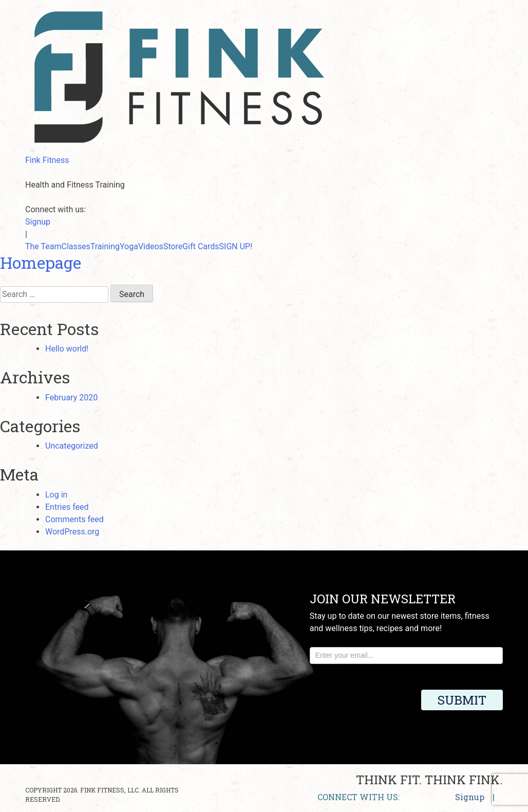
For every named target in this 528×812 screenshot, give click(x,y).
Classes (76, 246)
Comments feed (74, 519)
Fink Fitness (47, 160)
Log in (56, 495)
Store (173, 246)
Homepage (41, 262)
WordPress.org (72, 532)
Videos (151, 246)
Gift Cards (201, 246)
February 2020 (71, 398)
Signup (38, 222)
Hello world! (67, 349)
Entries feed (67, 507)
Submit (462, 700)
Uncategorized (72, 446)
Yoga (129, 246)
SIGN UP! (236, 246)
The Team (43, 246)
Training (105, 246)
